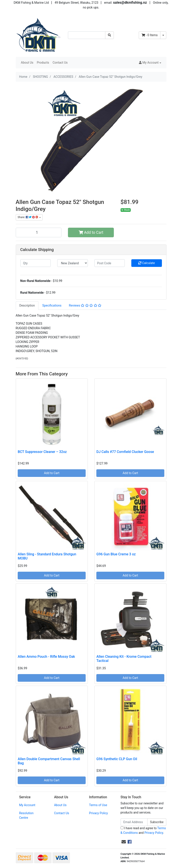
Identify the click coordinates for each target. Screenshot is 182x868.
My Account (27, 805)
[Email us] (124, 842)
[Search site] (109, 35)
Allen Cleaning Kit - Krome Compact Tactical (124, 659)
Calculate (147, 263)
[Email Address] (134, 822)
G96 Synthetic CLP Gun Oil (117, 759)
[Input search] (87, 35)
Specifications (52, 305)
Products (43, 63)
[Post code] (110, 263)
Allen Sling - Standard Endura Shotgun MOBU (47, 556)
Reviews (85, 305)
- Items (150, 35)
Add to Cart (91, 232)
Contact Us (60, 63)
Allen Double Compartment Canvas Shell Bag (49, 761)
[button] (150, 63)
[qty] (36, 263)
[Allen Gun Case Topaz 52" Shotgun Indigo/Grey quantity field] (39, 232)
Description (27, 305)
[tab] (27, 306)
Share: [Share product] (28, 217)
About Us (27, 63)
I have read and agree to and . (143, 830)
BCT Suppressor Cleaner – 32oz (42, 452)
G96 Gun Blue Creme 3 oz (116, 554)
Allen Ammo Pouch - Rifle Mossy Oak (46, 657)
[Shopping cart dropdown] (163, 35)
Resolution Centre (26, 815)
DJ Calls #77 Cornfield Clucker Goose (125, 452)
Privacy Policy (98, 813)
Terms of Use (98, 805)
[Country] (73, 263)
